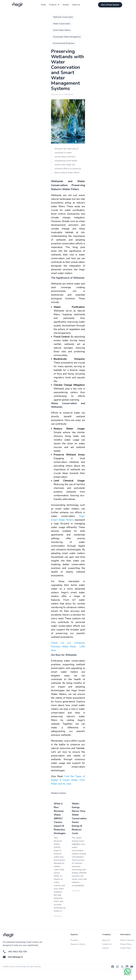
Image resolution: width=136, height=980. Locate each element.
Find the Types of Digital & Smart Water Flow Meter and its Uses (68, 780)
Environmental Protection (64, 43)
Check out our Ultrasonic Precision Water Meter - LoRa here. (68, 647)
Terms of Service (127, 940)
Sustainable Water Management (67, 37)
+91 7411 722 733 (17, 952)
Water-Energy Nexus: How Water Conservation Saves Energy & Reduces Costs (79, 818)
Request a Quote (78, 944)
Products (54, 5)
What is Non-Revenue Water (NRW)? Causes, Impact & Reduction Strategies (60, 818)
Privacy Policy (126, 944)
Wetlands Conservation (63, 17)
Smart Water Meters (62, 30)
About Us (76, 5)
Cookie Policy (126, 948)
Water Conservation (62, 24)
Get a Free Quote (110, 5)
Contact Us (107, 944)
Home (43, 5)
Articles (66, 5)
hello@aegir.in (15, 957)
